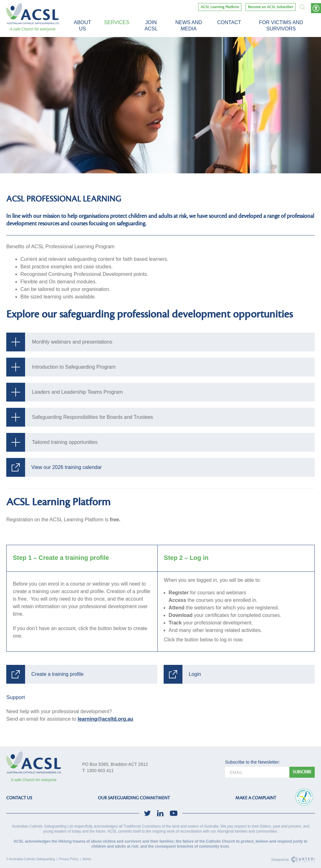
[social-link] (147, 813)
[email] (257, 772)
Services (117, 22)
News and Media (189, 26)
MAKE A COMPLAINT (256, 798)
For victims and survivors (281, 26)
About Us (82, 26)
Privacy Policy (69, 859)
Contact (229, 22)
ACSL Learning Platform (220, 7)
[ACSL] (33, 14)
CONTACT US (19, 798)
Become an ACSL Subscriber (271, 7)
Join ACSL (151, 26)
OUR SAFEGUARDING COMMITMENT (134, 798)
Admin (87, 859)
